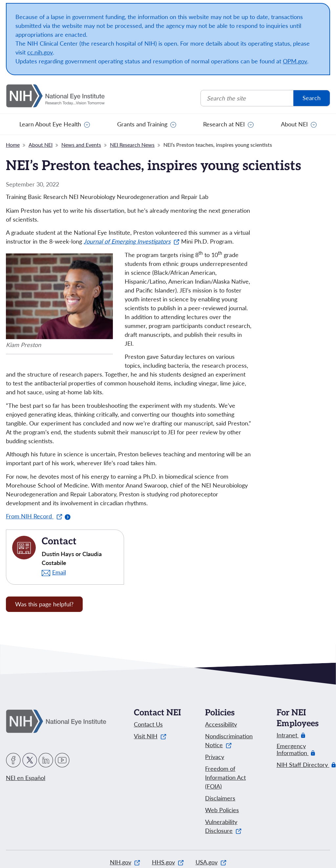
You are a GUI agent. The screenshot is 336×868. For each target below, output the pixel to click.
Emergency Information (296, 749)
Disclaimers (220, 798)
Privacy (215, 757)
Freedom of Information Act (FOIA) (225, 777)
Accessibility (221, 724)
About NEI (294, 124)
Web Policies (222, 810)
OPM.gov (295, 61)
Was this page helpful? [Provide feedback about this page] (44, 604)
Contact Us (148, 724)
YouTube (62, 760)
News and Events (81, 145)
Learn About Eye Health (50, 124)
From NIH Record (34, 516)
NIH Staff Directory (303, 765)
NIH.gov (125, 862)
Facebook (13, 760)
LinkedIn (46, 760)
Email (59, 572)
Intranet (288, 735)
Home (13, 145)
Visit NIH (150, 736)
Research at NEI (224, 124)
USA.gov (211, 862)
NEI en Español (26, 778)
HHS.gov (168, 862)
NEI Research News (132, 145)
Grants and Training (142, 124)
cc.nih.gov (40, 52)
